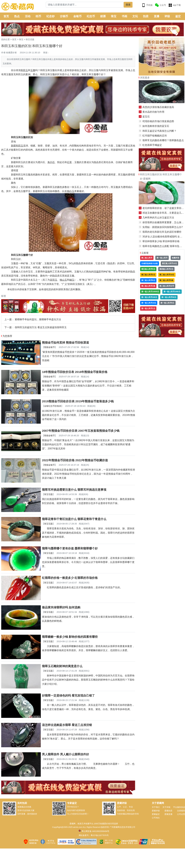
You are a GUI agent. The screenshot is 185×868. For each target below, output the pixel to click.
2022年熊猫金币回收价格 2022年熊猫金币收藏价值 (75, 460)
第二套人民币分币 (167, 286)
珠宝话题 (30, 39)
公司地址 (156, 818)
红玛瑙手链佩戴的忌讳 (155, 136)
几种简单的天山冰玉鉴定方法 (158, 218)
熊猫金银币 (49, 347)
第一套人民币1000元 (172, 292)
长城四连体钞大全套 (150, 263)
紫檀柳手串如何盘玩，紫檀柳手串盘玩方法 (38, 319)
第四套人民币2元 (166, 269)
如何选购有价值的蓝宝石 (156, 126)
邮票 (103, 16)
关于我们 (156, 807)
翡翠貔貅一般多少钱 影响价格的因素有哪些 (70, 637)
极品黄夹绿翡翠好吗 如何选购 (61, 607)
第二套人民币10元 (167, 275)
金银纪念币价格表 (53, 406)
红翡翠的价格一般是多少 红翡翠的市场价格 (70, 578)
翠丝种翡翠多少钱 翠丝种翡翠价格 (161, 241)
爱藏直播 (168, 814)
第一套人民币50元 (169, 297)
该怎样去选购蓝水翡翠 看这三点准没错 (67, 725)
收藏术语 (176, 258)
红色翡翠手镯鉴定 (152, 145)
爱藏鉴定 (156, 814)
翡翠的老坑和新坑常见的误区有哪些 (162, 232)
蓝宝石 (146, 117)
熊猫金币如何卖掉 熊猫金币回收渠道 (65, 343)
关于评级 (166, 807)
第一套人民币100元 (149, 297)
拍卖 (146, 16)
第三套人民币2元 (148, 275)
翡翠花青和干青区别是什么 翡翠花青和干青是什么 (74, 519)
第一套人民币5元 (167, 303)
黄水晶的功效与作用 (153, 112)
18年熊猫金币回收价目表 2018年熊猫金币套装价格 (75, 372)
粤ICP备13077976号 (100, 835)
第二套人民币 (147, 258)
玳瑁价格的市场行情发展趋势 (158, 121)
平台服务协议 (179, 807)
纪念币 (91, 16)
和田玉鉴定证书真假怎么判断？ (159, 131)
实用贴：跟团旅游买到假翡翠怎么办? (163, 227)
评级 (167, 16)
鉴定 (178, 16)
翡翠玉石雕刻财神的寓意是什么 (62, 666)
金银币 (77, 16)
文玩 (135, 16)
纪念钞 (51, 16)
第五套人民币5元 (148, 269)
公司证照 (181, 814)
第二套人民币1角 (148, 286)
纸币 (38, 16)
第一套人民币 (162, 258)
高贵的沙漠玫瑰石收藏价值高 (158, 107)
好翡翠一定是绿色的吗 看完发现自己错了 (68, 696)
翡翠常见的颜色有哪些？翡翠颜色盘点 (163, 140)
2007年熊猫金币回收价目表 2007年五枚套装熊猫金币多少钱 (81, 431)
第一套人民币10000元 (150, 292)
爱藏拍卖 (168, 811)
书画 (124, 16)
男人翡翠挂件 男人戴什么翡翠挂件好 (65, 754)
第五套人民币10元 (169, 263)
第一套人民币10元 (149, 303)
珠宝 (114, 16)
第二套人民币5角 (166, 280)
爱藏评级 (156, 811)
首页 (6, 16)
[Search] (85, 5)
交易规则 (181, 811)
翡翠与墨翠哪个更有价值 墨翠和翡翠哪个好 (70, 548)
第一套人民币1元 (148, 309)
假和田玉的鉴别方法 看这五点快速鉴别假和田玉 (41, 327)
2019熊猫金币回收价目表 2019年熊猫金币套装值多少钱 (78, 401)
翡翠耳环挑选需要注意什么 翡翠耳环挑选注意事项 (74, 490)
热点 (17, 16)
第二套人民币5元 (148, 280)
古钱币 (64, 16)
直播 (157, 16)
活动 (28, 16)
